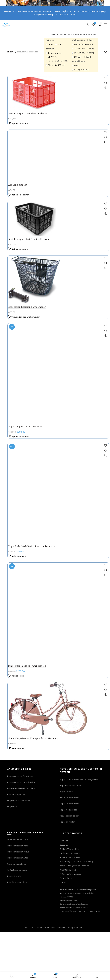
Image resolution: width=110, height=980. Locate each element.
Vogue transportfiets (17, 532)
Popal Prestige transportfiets (21, 450)
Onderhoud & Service (70, 515)
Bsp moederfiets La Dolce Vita (21, 444)
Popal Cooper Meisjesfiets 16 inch (29, 282)
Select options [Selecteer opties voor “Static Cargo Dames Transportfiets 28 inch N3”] (21, 410)
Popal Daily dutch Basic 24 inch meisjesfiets (34, 305)
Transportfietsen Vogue (18, 514)
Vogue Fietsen (66, 454)
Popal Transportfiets (17, 456)
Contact (64, 544)
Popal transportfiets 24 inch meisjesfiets (79, 441)
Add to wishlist (107, 78)
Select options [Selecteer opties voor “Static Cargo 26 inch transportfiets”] (21, 338)
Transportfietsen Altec (18, 520)
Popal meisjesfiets (68, 472)
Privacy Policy (66, 540)
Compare (107, 83)
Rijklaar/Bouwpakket (70, 511)
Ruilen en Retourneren (70, 520)
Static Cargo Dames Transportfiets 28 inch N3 (36, 400)
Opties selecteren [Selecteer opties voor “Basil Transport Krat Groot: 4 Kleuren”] (23, 201)
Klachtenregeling (68, 532)
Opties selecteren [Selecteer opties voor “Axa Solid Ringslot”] (23, 147)
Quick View (107, 88)
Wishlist (95, 23)
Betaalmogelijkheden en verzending (76, 524)
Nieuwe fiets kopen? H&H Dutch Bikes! (50, 590)
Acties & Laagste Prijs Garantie (74, 528)
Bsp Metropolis (14, 538)
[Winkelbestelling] (106, 53)
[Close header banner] (107, 3)
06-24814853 (71, 563)
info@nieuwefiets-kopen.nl (77, 566)
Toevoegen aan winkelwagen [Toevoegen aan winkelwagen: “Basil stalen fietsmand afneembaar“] (28, 269)
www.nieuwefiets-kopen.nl (78, 570)
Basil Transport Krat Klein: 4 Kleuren (31, 113)
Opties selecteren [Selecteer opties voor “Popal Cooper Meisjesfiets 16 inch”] (23, 292)
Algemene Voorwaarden (71, 536)
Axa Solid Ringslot (20, 136)
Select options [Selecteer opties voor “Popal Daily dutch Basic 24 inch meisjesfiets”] (21, 315)
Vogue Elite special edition (19, 463)
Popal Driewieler (67, 484)
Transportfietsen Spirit (18, 502)
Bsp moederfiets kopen (71, 448)
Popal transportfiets (69, 466)
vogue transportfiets (69, 460)
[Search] (87, 24)
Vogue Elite (12, 469)
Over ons (64, 503)
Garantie (64, 507)
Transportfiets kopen (17, 526)
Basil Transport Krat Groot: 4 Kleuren (31, 191)
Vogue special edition (69, 478)
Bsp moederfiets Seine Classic (21, 438)
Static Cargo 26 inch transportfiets (30, 328)
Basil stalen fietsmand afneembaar (30, 259)
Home (12, 52)
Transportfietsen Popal (18, 508)
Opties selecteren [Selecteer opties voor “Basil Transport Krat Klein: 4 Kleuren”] (23, 123)
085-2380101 (68, 559)
